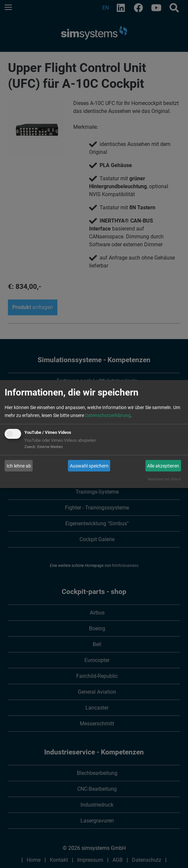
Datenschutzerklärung (108, 415)
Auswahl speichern (89, 466)
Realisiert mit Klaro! (164, 479)
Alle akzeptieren (163, 466)
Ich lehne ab (19, 466)
